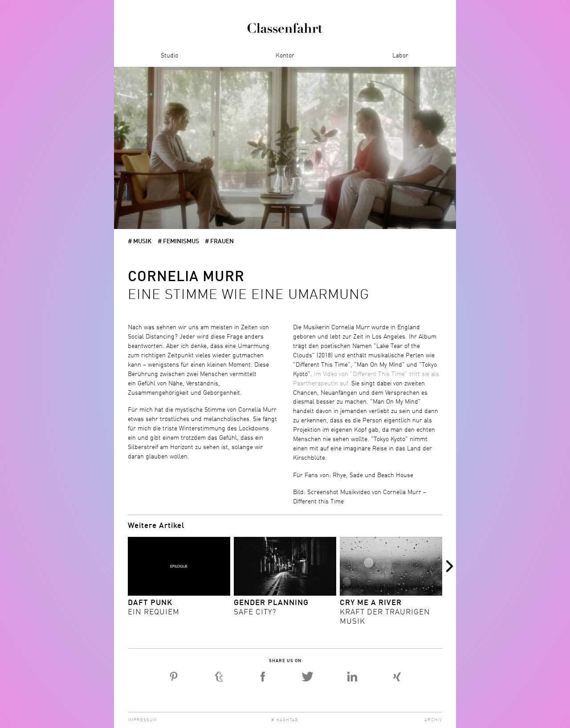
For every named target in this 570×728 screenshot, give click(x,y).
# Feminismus (178, 241)
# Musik (140, 241)
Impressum (142, 720)
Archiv (433, 720)
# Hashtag (285, 720)
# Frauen (219, 241)
